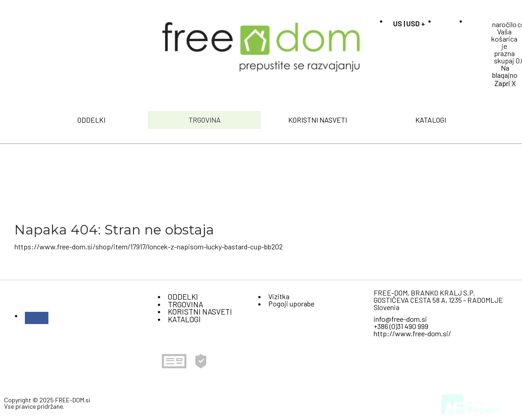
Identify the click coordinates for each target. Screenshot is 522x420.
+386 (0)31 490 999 (401, 326)
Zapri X (505, 83)
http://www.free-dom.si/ (412, 333)
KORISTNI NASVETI (318, 120)
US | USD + (409, 23)
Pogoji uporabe (291, 303)
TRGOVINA (205, 120)
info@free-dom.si (400, 319)
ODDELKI (91, 120)
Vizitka (279, 296)
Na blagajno (505, 71)
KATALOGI (431, 120)
